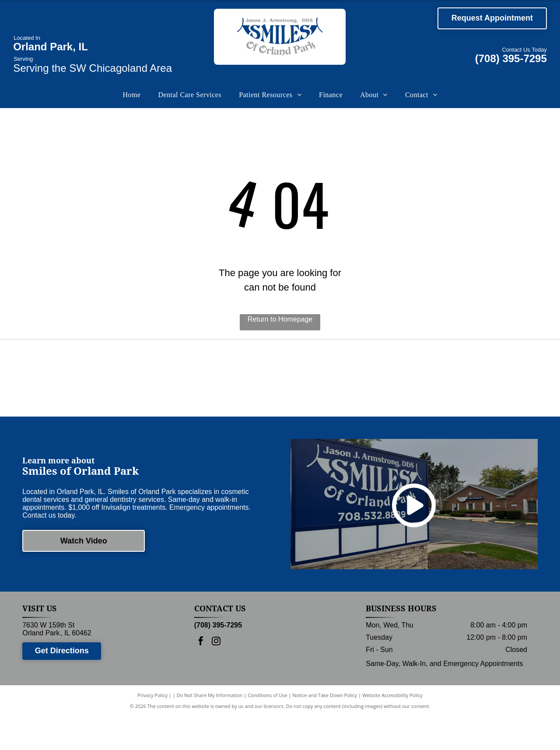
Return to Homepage (280, 319)
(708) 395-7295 (511, 58)
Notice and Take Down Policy (325, 729)
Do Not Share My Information (210, 729)
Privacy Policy (152, 729)
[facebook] (201, 676)
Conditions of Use (268, 729)
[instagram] (216, 676)
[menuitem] (131, 95)
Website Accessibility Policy (392, 729)
